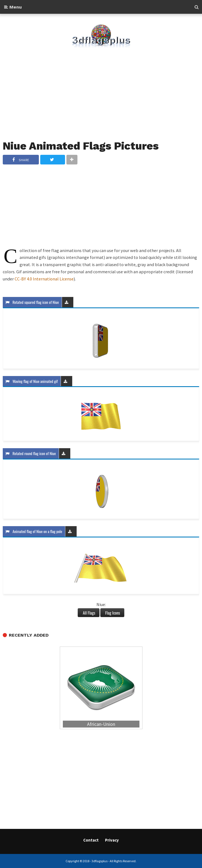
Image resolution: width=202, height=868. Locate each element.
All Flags (88, 613)
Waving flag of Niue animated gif (32, 381)
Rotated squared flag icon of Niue (32, 302)
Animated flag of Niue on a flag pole (34, 531)
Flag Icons (112, 613)
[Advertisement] (101, 91)
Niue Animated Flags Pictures (81, 146)
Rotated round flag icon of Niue (31, 453)
